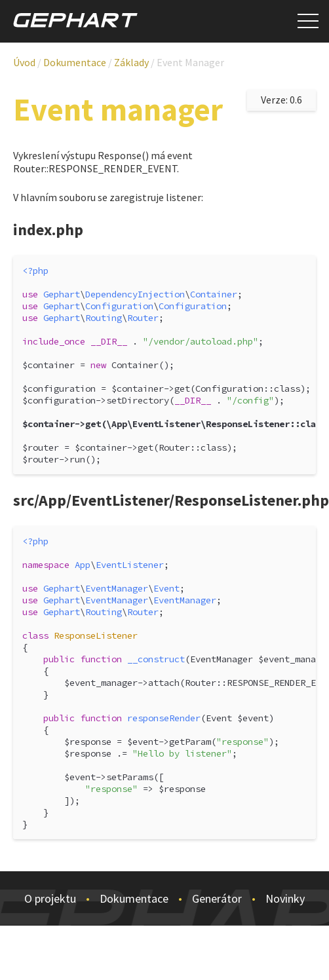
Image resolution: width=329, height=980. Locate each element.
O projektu (50, 898)
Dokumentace (134, 898)
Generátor (217, 898)
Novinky (285, 898)
